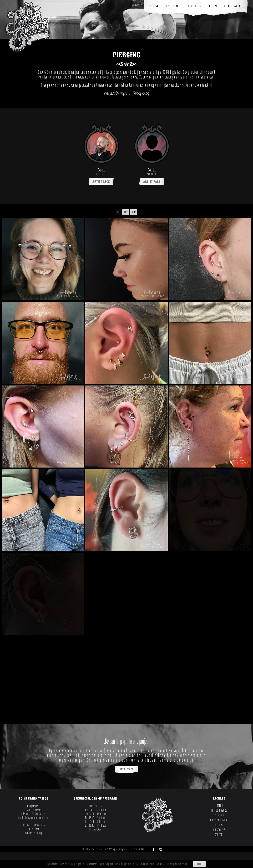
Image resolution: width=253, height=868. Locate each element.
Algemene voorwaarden (34, 825)
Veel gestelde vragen (115, 93)
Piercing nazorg (141, 93)
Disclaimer (34, 829)
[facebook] (154, 849)
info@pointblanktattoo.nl (37, 818)
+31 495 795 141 (39, 814)
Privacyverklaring (34, 833)
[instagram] (161, 849)
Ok (199, 864)
